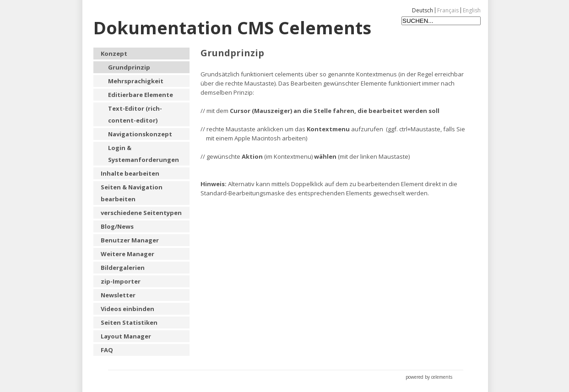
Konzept (114, 54)
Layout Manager (126, 336)
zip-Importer (121, 281)
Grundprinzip (129, 67)
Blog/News (117, 226)
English (472, 10)
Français (448, 10)
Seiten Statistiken (129, 322)
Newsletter (118, 295)
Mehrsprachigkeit (136, 81)
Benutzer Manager (130, 240)
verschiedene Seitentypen (141, 213)
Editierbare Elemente (141, 95)
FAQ (107, 350)
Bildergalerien (123, 268)
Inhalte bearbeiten (130, 173)
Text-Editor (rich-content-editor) (135, 114)
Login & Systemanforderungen (144, 154)
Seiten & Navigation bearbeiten (132, 193)
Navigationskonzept (140, 134)
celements (442, 377)
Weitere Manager (127, 254)
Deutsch (423, 10)
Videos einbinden (127, 309)
